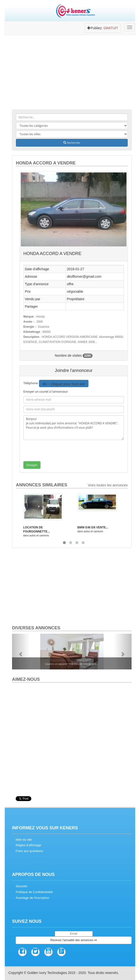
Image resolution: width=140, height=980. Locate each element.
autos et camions (39, 535)
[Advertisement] (72, 74)
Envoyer (32, 465)
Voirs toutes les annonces (108, 485)
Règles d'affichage (28, 845)
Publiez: (103, 28)
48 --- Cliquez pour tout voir (64, 384)
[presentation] (64, 452)
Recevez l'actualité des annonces (74, 940)
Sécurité (21, 886)
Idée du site (24, 840)
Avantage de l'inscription (33, 898)
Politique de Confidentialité (34, 892)
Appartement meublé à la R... (72, 660)
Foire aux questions (29, 851)
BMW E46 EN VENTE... (93, 527)
